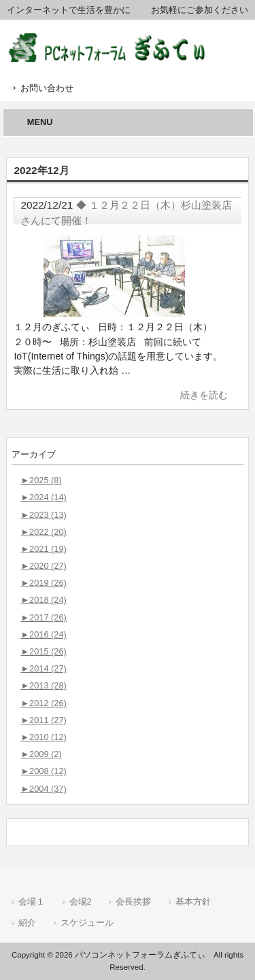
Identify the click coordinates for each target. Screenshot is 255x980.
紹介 (27, 923)
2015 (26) (43, 651)
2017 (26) (43, 617)
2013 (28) (43, 685)
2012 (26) (43, 703)
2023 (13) (43, 515)
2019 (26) (43, 583)
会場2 (81, 902)
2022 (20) (43, 532)
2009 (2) (41, 754)
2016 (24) (43, 634)
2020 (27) (43, 566)
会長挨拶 (133, 902)
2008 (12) (43, 771)
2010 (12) (43, 737)
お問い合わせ (47, 88)
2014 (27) (43, 668)
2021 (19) (43, 549)
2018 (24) (43, 600)
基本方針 (193, 902)
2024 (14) (43, 497)
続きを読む (204, 395)
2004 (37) (43, 789)
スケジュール (87, 923)
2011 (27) (43, 720)
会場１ (32, 902)
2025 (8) (41, 480)
